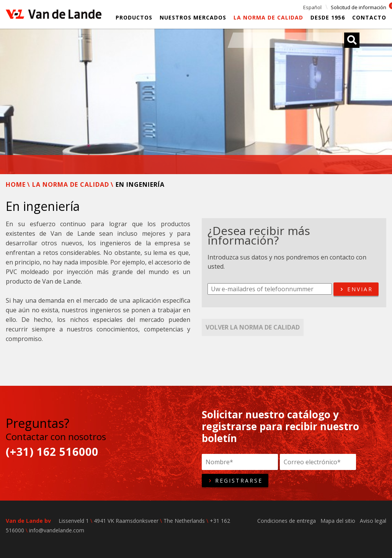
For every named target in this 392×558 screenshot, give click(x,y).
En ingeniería (140, 184)
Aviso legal (373, 521)
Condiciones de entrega (287, 521)
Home (16, 184)
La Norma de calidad (268, 17)
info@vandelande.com (57, 530)
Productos (134, 17)
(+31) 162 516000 (52, 452)
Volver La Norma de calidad (253, 327)
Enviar (356, 289)
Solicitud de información (359, 7)
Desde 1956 (328, 17)
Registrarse (235, 481)
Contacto (369, 17)
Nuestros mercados (193, 17)
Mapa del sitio (338, 521)
